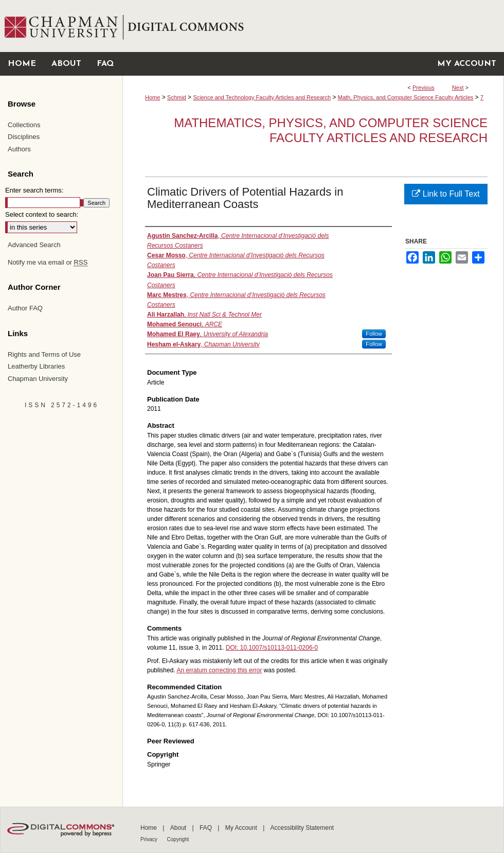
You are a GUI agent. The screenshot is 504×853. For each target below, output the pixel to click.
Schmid (177, 97)
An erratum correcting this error (219, 670)
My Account (242, 828)
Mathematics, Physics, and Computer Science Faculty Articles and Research (331, 130)
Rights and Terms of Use (44, 354)
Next (458, 88)
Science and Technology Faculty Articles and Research (262, 97)
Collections (24, 125)
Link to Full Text (446, 194)
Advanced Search (34, 245)
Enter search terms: (34, 190)
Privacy (150, 839)
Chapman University (38, 379)
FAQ (206, 828)
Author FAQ (25, 308)
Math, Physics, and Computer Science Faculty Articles (406, 97)
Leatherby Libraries (36, 366)
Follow (374, 334)
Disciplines (24, 137)
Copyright (178, 839)
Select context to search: (42, 214)
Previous (424, 88)
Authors (19, 149)
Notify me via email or (48, 263)
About (179, 828)
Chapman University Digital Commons (313, 26)
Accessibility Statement (302, 828)
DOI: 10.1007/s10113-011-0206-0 (272, 648)
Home (152, 97)
